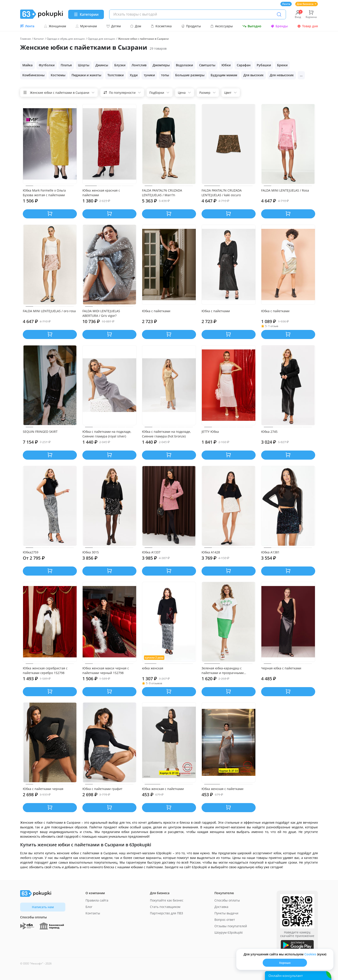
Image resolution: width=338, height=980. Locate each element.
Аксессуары (221, 26)
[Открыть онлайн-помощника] (298, 976)
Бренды (279, 26)
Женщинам (55, 26)
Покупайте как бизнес (167, 900)
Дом (136, 26)
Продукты (191, 26)
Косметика (161, 26)
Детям (114, 26)
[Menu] (86, 14)
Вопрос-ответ (225, 920)
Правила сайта (97, 900)
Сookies (310, 954)
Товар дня (308, 26)
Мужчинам (86, 26)
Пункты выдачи (226, 913)
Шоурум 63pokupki (229, 932)
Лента (286, 4)
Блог (89, 907)
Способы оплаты (227, 900)
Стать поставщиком (165, 907)
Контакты (93, 913)
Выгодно (252, 26)
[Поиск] (279, 14)
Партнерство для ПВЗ (166, 913)
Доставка (221, 907)
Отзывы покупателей (231, 926)
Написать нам (43, 907)
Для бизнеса (307, 4)
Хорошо (285, 963)
